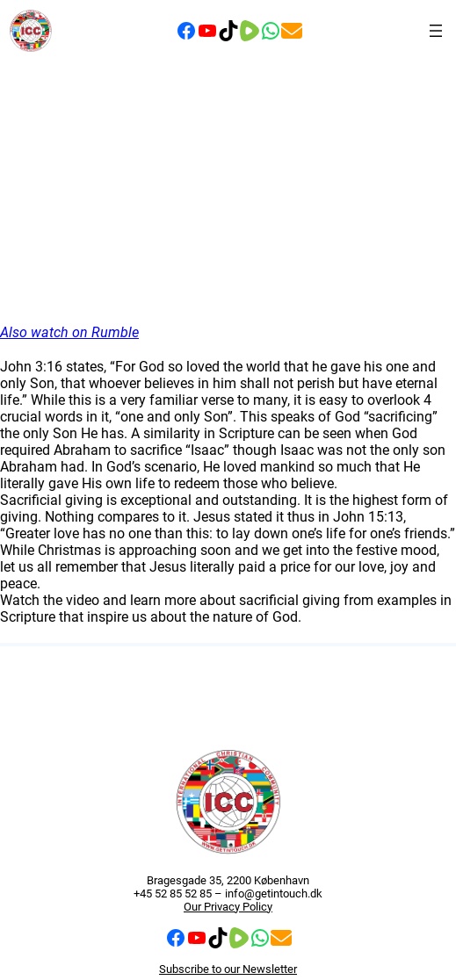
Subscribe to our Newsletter (228, 969)
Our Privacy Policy (228, 907)
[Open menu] (436, 31)
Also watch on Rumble (69, 332)
